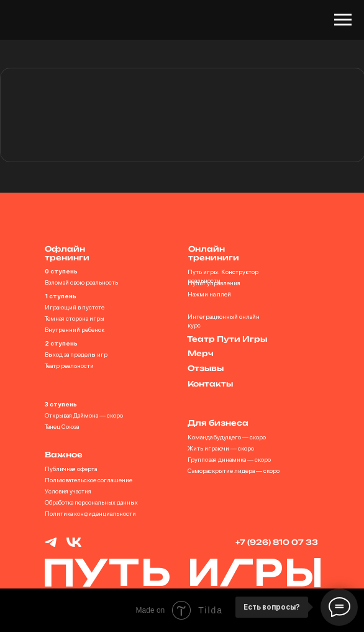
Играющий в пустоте (75, 307)
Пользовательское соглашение (89, 480)
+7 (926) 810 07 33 (277, 542)
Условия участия (68, 491)
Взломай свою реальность (81, 282)
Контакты (210, 384)
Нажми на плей (209, 294)
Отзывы (206, 368)
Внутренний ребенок (75, 329)
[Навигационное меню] (343, 20)
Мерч (201, 353)
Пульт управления (214, 283)
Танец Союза (62, 426)
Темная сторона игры (75, 318)
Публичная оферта (71, 469)
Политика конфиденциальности (90, 513)
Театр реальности (69, 365)
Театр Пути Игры (227, 339)
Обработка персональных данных (91, 502)
